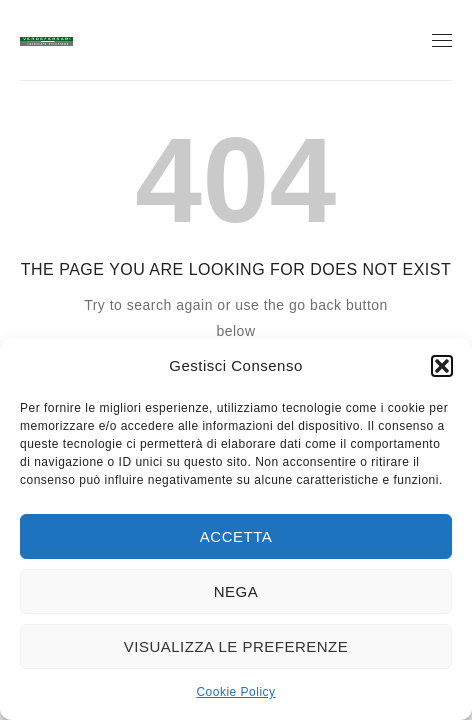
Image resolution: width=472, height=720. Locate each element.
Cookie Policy (235, 692)
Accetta (236, 536)
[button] (442, 366)
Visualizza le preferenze (236, 646)
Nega (236, 591)
